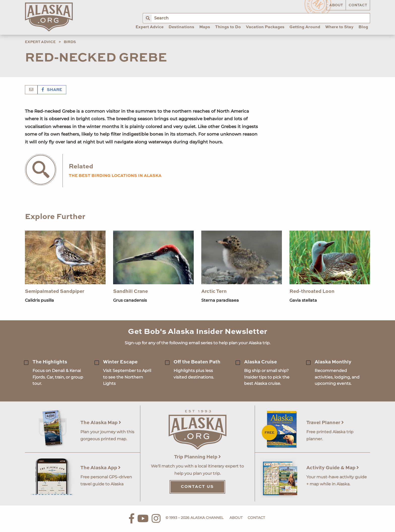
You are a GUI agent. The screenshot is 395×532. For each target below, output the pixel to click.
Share (52, 90)
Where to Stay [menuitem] (339, 27)
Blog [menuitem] (363, 27)
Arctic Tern (214, 291)
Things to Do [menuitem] (228, 27)
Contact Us (197, 487)
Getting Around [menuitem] (305, 27)
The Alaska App (101, 468)
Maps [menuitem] (205, 27)
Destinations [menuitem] (181, 27)
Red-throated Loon (312, 291)
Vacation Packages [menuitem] (265, 27)
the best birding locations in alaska (115, 176)
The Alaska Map (101, 423)
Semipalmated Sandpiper (55, 291)
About (336, 5)
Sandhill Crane (130, 291)
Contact (358, 5)
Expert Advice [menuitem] (150, 27)
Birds (70, 42)
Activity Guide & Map (333, 468)
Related (81, 167)
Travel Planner (325, 423)
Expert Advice (40, 42)
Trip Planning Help (197, 457)
